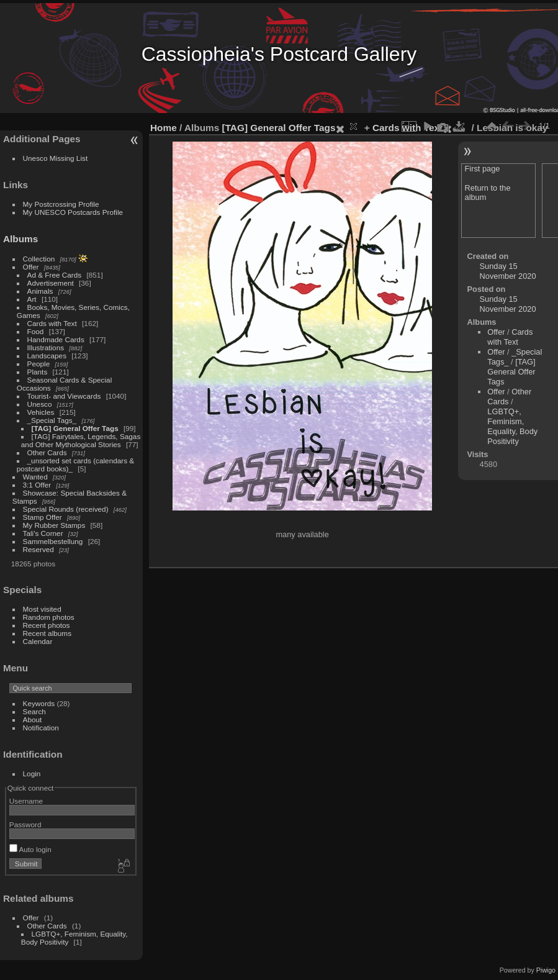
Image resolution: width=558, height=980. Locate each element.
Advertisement (51, 283)
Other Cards (47, 452)
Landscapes (47, 356)
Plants (38, 372)
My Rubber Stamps (54, 525)
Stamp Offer (43, 517)
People (39, 364)
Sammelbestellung (53, 541)
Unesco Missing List (56, 158)
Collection (39, 259)
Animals (40, 291)
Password (25, 824)
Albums (20, 239)
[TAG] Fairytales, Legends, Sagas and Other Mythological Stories (81, 440)
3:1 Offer (37, 485)
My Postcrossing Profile (61, 204)
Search (34, 711)
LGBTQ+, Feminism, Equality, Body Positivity (512, 426)
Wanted (35, 477)
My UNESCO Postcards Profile (73, 212)
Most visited (42, 609)
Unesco (40, 404)
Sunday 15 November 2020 (508, 271)
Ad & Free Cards (55, 275)
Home (164, 128)
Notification (41, 728)
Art (32, 299)
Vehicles (41, 412)
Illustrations (46, 347)
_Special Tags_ (52, 420)
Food (36, 331)
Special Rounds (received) (66, 509)
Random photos (49, 617)
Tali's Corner (43, 533)
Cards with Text (52, 323)
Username (26, 801)
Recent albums (47, 633)
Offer (31, 267)
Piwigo (546, 970)
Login (32, 774)
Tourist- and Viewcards (64, 396)
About (33, 719)
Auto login (30, 849)
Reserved (38, 549)
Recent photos (47, 625)
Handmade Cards (56, 339)
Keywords (39, 703)
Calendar (38, 641)
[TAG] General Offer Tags (75, 428)
